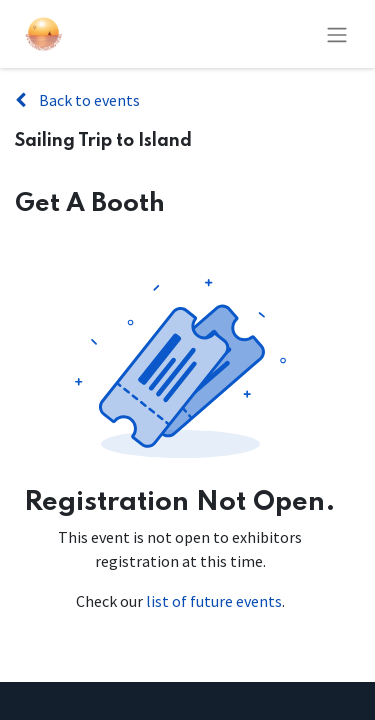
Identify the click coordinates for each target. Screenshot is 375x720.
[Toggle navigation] (337, 34)
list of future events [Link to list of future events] (214, 601)
